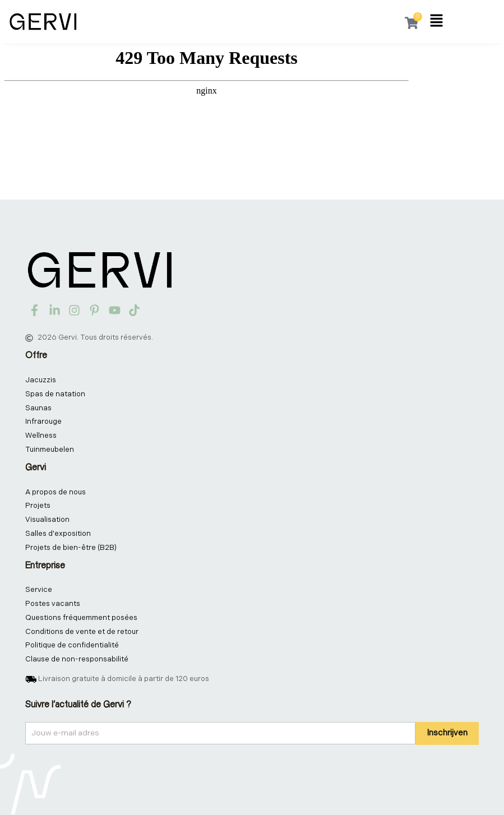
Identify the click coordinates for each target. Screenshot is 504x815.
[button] (436, 22)
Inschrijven (447, 733)
